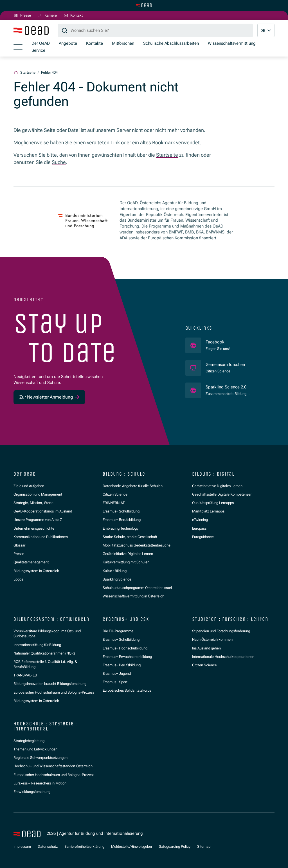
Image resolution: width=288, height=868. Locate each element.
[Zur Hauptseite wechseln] (144, 5)
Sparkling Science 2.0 (236, 387)
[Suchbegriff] (155, 30)
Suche (59, 162)
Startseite (167, 155)
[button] (266, 30)
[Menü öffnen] (18, 47)
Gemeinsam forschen (226, 364)
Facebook (218, 342)
